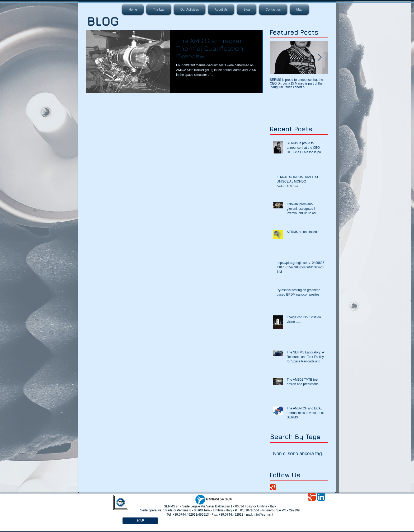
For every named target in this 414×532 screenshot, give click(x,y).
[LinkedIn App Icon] (321, 497)
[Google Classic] (273, 487)
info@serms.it (264, 515)
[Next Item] (319, 57)
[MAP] (140, 521)
